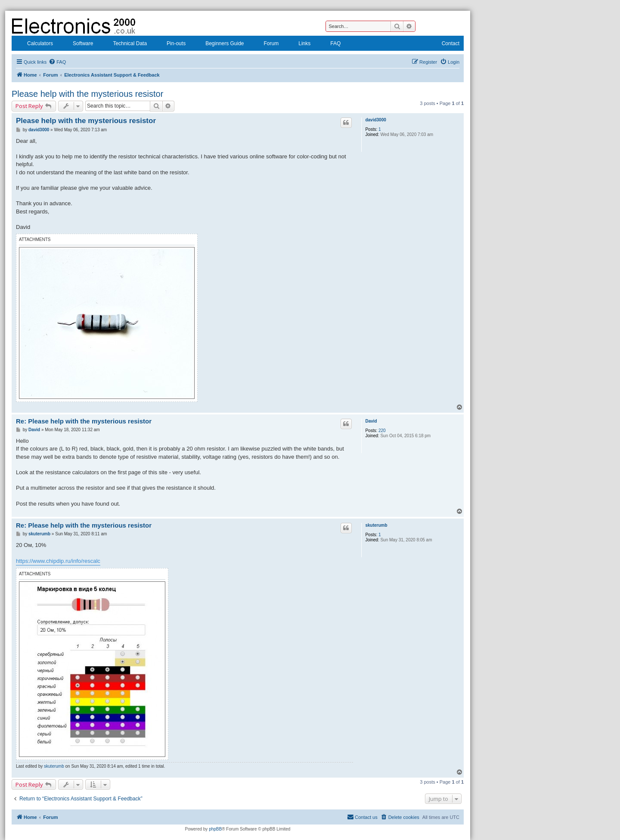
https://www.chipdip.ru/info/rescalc (58, 561)
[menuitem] (57, 62)
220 (382, 431)
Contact (445, 44)
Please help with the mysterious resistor (87, 94)
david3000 (375, 120)
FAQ (330, 44)
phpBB (215, 829)
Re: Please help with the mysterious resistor (84, 421)
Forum (266, 44)
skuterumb (376, 525)
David (371, 421)
